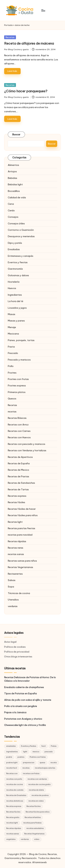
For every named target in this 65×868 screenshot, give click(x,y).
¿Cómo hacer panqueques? (26, 91)
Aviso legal (10, 642)
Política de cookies (15, 647)
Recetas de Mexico (18, 470)
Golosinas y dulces (18, 275)
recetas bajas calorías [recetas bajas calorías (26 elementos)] (45, 768)
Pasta (11, 347)
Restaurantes (15, 574)
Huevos (12, 288)
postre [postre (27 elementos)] (9, 757)
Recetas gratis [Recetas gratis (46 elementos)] (13, 817)
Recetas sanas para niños (22, 561)
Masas (12, 314)
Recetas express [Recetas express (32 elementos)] (14, 806)
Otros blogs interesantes (18, 657)
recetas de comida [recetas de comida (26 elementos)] (15, 790)
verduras (13, 606)
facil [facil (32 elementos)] (44, 746)
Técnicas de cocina (19, 593)
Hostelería (14, 282)
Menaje (12, 327)
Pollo (11, 366)
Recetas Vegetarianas (20, 567)
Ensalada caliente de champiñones (24, 687)
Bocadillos (14, 191)
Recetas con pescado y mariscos (27, 444)
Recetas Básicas (17, 418)
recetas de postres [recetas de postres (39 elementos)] (40, 795)
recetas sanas (16, 554)
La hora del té (16, 301)
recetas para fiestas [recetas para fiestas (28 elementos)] (32, 823)
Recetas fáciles (16, 502)
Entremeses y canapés (21, 256)
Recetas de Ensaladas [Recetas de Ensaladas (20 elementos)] (16, 795)
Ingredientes (15, 295)
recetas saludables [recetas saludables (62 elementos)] (35, 828)
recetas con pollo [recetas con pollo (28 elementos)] (14, 779)
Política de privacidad (17, 652)
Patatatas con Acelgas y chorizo (23, 719)
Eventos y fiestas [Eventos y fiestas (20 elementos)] (29, 746)
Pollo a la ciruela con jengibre (21, 706)
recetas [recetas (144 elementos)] (26, 768)
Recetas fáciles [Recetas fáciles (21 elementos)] (13, 812)
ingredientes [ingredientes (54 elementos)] (12, 752)
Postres (12, 373)
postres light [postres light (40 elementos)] (12, 763)
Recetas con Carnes (19, 431)
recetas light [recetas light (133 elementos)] (12, 823)
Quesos (12, 399)
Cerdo (11, 210)
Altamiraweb (40, 862)
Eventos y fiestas (18, 262)
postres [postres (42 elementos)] (21, 757)
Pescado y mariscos (19, 360)
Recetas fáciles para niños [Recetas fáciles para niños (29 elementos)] (38, 812)
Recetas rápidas (17, 541)
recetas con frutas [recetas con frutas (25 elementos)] (31, 774)
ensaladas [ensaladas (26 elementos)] (11, 746)
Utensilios (13, 600)
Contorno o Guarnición (21, 230)
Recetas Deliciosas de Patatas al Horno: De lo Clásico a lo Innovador (30, 679)
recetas (12, 412)
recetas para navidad (20, 535)
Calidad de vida (17, 197)
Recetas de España (19, 463)
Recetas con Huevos (19, 437)
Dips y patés (15, 243)
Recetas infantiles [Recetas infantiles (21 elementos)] (33, 817)
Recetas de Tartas (18, 489)
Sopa (11, 587)
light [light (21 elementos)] (25, 752)
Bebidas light (15, 184)
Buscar (16, 134)
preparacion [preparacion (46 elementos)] (29, 763)
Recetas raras (16, 548)
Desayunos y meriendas (21, 236)
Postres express (17, 386)
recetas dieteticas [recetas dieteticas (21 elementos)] (15, 801)
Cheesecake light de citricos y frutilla (25, 725)
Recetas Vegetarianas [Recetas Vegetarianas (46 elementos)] (34, 834)
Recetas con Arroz (18, 425)
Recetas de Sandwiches (21, 483)
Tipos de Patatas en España (20, 693)
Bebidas (12, 178)
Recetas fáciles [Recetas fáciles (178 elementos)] (34, 806)
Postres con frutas (18, 379)
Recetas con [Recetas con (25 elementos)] (12, 774)
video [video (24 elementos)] (37, 839)
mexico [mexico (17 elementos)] (36, 752)
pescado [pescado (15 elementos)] (49, 752)
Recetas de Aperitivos (20, 457)
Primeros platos (17, 392)
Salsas (12, 580)
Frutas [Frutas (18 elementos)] (54, 746)
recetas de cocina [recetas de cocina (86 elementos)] (15, 784)
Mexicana (13, 334)
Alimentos (13, 165)
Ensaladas (14, 249)
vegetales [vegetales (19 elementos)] (11, 839)
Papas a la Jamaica (15, 712)
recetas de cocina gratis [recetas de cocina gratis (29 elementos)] (39, 784)
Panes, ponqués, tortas (21, 340)
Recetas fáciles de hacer (22, 509)
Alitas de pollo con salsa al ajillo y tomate (28, 700)
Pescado (13, 353)
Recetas (10, 37)
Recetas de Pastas (18, 476)
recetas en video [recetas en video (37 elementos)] (36, 801)
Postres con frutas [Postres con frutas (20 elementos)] (38, 757)
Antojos (12, 171)
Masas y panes (16, 321)
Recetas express (17, 496)
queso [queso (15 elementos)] (42, 763)
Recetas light (15, 522)
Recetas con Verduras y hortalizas (27, 450)
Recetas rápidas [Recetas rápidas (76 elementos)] (14, 828)
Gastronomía (15, 269)
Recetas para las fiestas (21, 528)
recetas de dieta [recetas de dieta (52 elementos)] (36, 790)
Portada (8, 25)
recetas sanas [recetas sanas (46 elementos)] (13, 834)
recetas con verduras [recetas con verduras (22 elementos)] (37, 779)
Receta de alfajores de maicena (29, 43)
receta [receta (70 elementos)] (54, 763)
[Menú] (43, 10)
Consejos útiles (16, 223)
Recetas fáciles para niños (23, 515)
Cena (11, 204)
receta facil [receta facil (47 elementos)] (12, 768)
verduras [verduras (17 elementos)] (25, 839)
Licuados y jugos (17, 308)
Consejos (13, 217)
